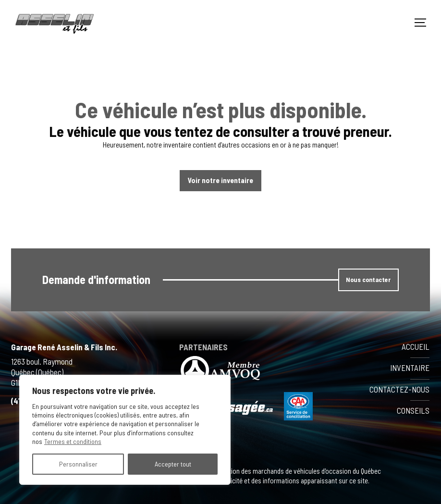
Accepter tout (173, 464)
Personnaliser (78, 464)
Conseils (413, 410)
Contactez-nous (399, 389)
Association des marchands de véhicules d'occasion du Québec (294, 471)
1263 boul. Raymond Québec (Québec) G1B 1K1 (42, 372)
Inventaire (410, 368)
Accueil (416, 346)
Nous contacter (368, 279)
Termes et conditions (73, 441)
